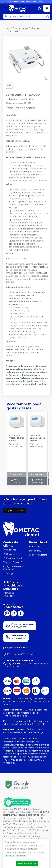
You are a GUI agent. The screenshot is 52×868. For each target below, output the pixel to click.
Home (7, 28)
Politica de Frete (12, 554)
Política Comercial (12, 558)
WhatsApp (9, 574)
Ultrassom (36, 28)
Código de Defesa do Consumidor (14, 568)
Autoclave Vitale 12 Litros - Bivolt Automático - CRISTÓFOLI (17, 438)
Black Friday (35, 551)
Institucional (9, 550)
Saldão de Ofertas (38, 555)
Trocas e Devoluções (14, 562)
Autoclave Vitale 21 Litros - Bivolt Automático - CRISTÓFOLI (37, 438)
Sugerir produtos (15, 510)
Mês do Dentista (37, 547)
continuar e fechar (27, 863)
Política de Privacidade (9, 594)
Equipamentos (20, 28)
